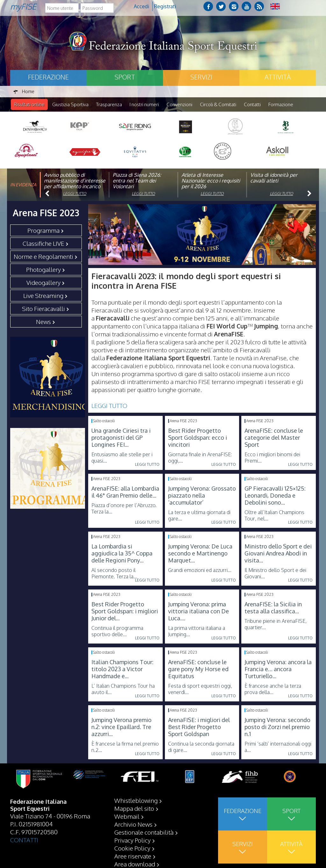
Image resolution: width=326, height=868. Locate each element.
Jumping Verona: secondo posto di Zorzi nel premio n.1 (277, 727)
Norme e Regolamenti (43, 257)
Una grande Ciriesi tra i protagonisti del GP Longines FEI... (121, 438)
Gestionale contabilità (144, 832)
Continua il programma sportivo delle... (117, 631)
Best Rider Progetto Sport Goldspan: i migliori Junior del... (125, 611)
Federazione (48, 77)
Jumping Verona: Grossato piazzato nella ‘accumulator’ (202, 496)
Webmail (127, 816)
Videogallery (43, 283)
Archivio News (133, 824)
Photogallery (43, 270)
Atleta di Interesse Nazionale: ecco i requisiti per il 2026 (211, 181)
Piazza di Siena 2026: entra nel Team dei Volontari (137, 181)
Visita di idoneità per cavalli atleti (274, 178)
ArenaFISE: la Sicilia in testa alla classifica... (273, 608)
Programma (43, 231)
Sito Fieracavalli (43, 309)
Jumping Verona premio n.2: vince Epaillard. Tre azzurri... (121, 727)
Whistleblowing (136, 800)
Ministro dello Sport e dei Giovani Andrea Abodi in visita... (278, 554)
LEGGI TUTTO (109, 406)
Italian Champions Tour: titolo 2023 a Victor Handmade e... (122, 669)
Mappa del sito (134, 808)
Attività (278, 77)
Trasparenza (109, 104)
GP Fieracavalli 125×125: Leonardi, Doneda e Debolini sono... (275, 496)
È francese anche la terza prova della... (273, 689)
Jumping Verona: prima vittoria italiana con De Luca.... (198, 611)
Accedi (141, 6)
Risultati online (29, 104)
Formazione (281, 104)
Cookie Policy (132, 848)
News (43, 322)
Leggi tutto (75, 194)
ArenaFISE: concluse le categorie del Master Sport (274, 438)
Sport (125, 77)
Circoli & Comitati (218, 104)
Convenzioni (179, 104)
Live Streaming (43, 296)
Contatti (252, 104)
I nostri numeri (144, 104)
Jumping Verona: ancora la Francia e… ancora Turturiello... (278, 669)
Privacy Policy (132, 840)
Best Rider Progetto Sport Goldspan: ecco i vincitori (198, 438)
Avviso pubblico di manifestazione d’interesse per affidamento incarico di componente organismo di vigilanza (75, 187)
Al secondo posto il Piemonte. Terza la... (114, 574)
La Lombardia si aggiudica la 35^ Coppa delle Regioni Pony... (122, 554)
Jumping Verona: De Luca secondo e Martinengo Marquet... (200, 554)
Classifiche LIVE (43, 244)
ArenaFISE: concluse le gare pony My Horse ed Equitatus (198, 669)
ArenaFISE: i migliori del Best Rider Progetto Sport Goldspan (199, 727)
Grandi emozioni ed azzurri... (200, 570)
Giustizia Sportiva (70, 104)
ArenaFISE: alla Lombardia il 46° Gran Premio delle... (125, 492)
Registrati (165, 6)
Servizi (201, 77)
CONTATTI (24, 840)
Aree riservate (133, 856)
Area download (135, 864)
